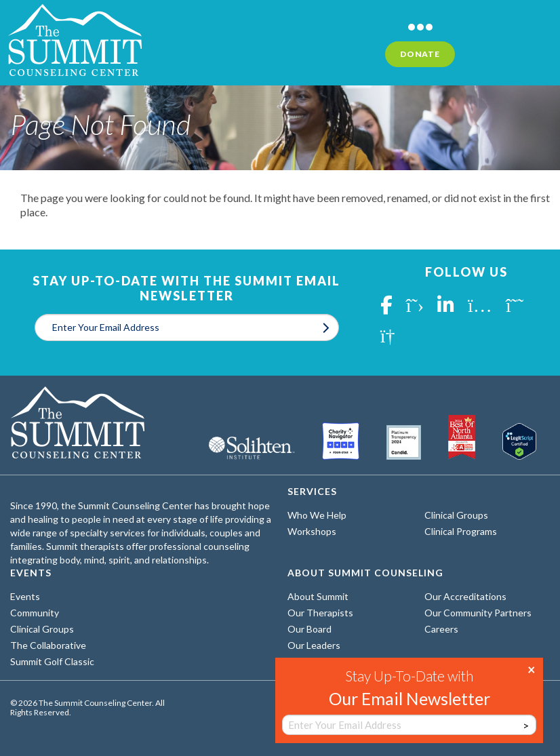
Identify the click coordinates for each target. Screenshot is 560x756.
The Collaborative (48, 645)
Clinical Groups (456, 515)
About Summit (318, 596)
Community (35, 613)
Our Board (309, 629)
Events (25, 596)
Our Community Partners (478, 613)
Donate (420, 54)
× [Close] (532, 669)
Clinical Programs (461, 531)
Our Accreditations (465, 596)
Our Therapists (320, 613)
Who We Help (317, 515)
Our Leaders (314, 645)
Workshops (312, 531)
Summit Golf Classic (52, 661)
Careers (441, 629)
